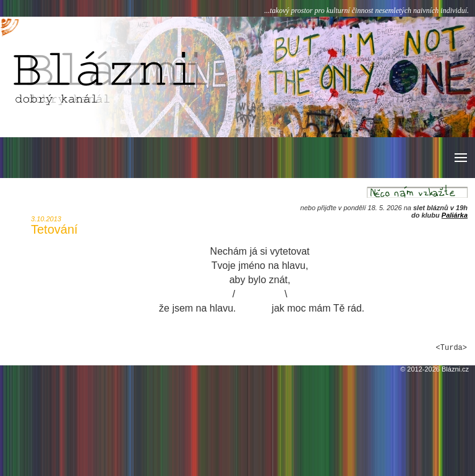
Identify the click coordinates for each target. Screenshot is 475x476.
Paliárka (455, 215)
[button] (460, 158)
